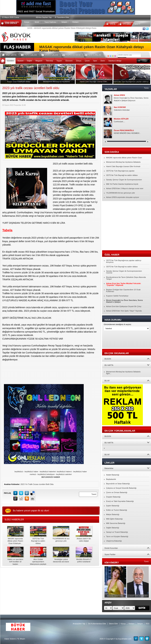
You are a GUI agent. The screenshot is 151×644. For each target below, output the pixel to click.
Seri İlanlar (94, 54)
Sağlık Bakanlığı (113, 528)
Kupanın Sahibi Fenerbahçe (117, 296)
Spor (95, 61)
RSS (147, 624)
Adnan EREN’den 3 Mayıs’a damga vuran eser (125, 188)
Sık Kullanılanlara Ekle (97, 624)
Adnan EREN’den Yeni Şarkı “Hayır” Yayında (124, 311)
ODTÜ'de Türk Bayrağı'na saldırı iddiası (122, 175)
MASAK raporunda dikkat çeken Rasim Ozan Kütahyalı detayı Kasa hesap (92, 49)
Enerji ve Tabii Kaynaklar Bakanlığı (120, 501)
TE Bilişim (21, 639)
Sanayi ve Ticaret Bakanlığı (117, 532)
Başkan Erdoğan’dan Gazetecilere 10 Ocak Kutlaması (123, 291)
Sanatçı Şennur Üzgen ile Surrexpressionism (124, 180)
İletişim (64, 22)
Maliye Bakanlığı (113, 514)
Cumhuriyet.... (119, 122)
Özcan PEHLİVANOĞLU (124, 130)
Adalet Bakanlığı (113, 475)
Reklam (75, 22)
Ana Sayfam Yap (45, 17)
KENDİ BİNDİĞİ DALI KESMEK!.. (127, 133)
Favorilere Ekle (63, 17)
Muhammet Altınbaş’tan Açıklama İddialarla (123, 162)
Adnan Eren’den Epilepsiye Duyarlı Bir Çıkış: (124, 306)
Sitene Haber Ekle (12, 22)
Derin (103, 61)
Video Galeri (52, 54)
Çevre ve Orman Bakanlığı (117, 492)
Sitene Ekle (113, 624)
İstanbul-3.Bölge (115, 61)
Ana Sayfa (10, 54)
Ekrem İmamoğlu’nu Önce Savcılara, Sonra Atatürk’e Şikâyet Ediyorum (131, 99)
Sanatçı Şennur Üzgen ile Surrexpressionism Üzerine (124, 272)
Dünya (79, 61)
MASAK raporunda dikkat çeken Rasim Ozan (124, 158)
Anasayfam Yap (79, 624)
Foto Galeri (31, 54)
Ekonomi (69, 61)
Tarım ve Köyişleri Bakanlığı (117, 536)
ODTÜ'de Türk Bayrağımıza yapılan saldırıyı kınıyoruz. (124, 261)
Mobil (37, 22)
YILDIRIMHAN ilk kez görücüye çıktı (121, 193)
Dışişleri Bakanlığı (113, 497)
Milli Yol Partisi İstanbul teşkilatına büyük (122, 184)
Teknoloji (49, 61)
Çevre (87, 61)
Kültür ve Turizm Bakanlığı (117, 510)
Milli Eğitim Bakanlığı (114, 519)
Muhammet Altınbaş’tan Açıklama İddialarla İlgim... (123, 373)
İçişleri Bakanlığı (113, 506)
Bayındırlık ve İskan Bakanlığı (118, 484)
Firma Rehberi (73, 54)
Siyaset (20, 61)
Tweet (94, 494)
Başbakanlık (111, 479)
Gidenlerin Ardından (122, 110)
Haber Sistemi (10, 639)
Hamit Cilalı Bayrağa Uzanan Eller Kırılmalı (123, 166)
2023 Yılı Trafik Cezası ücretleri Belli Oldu (37, 484)
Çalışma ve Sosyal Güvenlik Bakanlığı (121, 488)
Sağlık (29, 61)
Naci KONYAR (120, 107)
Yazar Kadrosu (50, 22)
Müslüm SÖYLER (121, 119)
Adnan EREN (119, 95)
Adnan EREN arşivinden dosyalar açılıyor (123, 197)
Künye (27, 22)
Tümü (146, 88)
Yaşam (59, 61)
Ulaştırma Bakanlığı (114, 541)
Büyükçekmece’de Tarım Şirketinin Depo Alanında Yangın (126, 278)
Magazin (39, 61)
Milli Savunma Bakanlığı (116, 523)
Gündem (10, 61)
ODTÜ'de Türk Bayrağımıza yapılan (120, 171)
